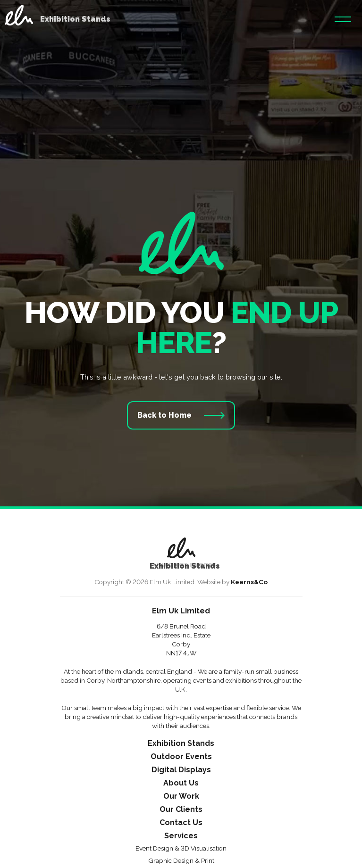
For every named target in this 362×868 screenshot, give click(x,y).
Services (181, 836)
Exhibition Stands (181, 744)
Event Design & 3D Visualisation (181, 849)
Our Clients (181, 810)
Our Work (181, 797)
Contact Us (181, 823)
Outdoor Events (181, 757)
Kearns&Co (249, 582)
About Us (181, 783)
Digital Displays (181, 770)
